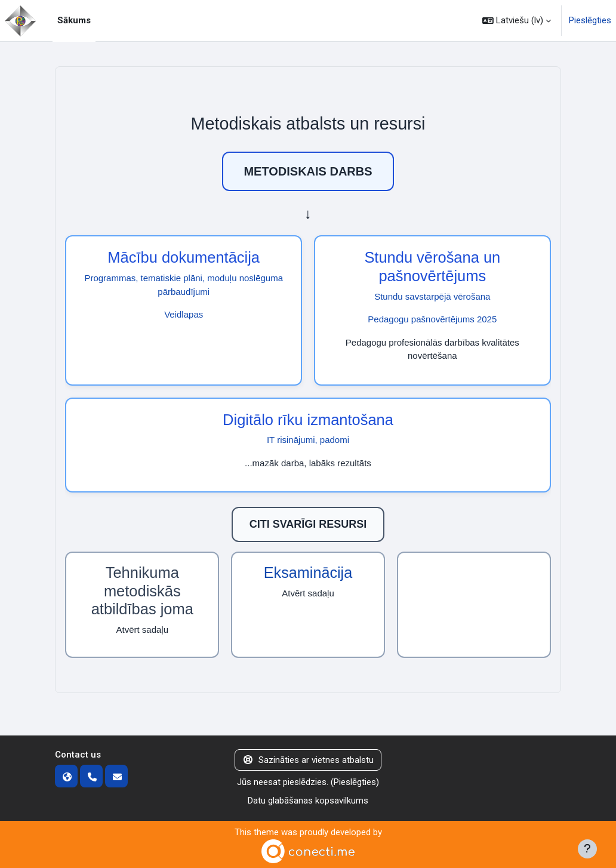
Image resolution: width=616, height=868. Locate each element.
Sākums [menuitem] (74, 20)
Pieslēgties (590, 20)
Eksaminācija (308, 572)
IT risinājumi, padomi (308, 440)
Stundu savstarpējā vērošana (432, 296)
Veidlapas (184, 314)
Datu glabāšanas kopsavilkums (308, 801)
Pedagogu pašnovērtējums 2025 (432, 319)
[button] (517, 21)
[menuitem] (100, 21)
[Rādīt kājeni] (587, 849)
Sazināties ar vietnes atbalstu (308, 760)
